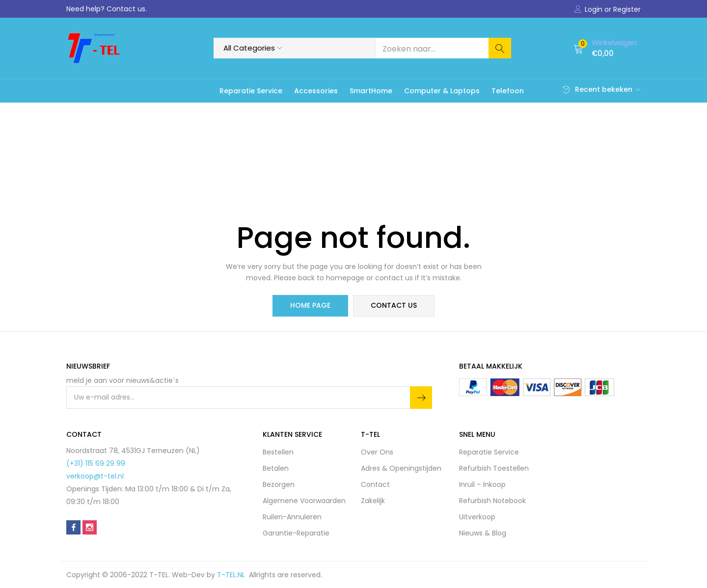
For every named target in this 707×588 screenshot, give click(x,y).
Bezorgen (279, 484)
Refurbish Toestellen (494, 468)
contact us (394, 306)
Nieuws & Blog (483, 533)
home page (310, 306)
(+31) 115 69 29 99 (96, 463)
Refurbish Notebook (492, 501)
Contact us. (127, 9)
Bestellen (278, 452)
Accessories (316, 91)
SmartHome (371, 91)
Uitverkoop (477, 517)
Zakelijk (373, 501)
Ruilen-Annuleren (292, 517)
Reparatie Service (251, 91)
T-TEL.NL (233, 575)
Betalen (276, 468)
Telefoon (508, 91)
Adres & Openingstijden (401, 468)
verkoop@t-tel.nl (95, 476)
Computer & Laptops (442, 91)
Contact (375, 484)
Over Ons (377, 452)
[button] (605, 48)
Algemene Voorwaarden (304, 501)
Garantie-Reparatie (296, 533)
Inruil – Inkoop (482, 484)
